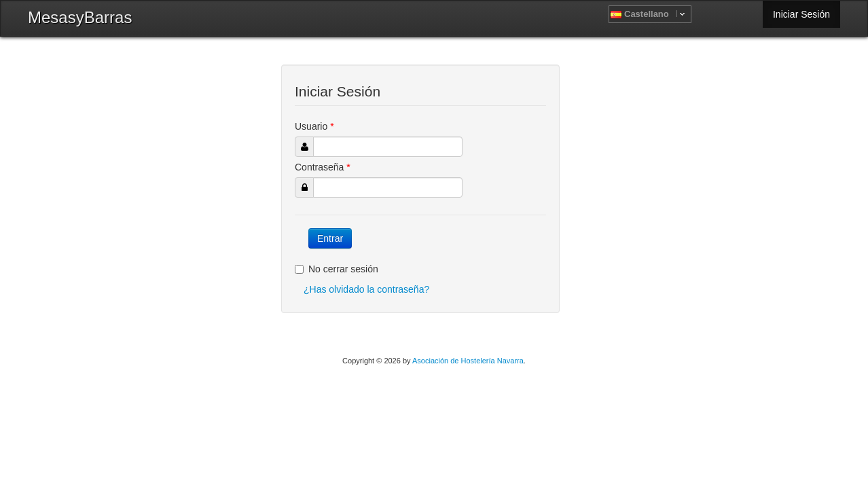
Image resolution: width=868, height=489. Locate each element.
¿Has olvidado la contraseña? (366, 289)
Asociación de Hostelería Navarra (468, 361)
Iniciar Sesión (801, 14)
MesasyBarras (80, 18)
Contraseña (323, 167)
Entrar (330, 238)
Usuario (314, 126)
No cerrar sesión (337, 269)
